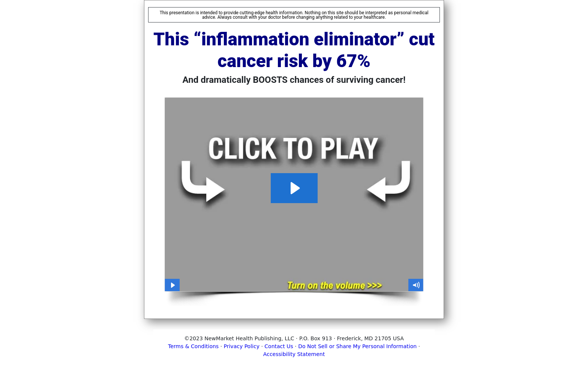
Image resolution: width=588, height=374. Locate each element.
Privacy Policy (242, 346)
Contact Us (279, 346)
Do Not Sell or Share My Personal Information (357, 346)
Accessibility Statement (294, 354)
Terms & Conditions (193, 346)
